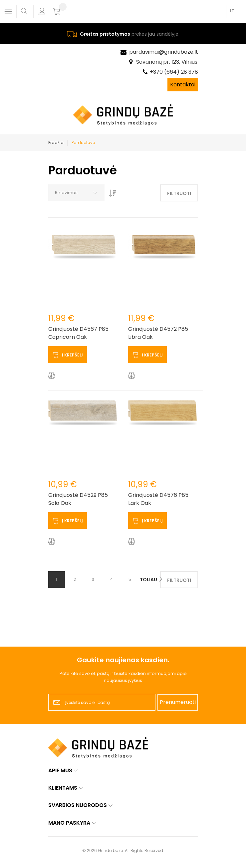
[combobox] (76, 193)
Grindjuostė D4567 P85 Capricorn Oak (78, 333)
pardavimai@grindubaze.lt (164, 52)
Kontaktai (183, 85)
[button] (52, 376)
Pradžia (56, 143)
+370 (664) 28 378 (174, 72)
